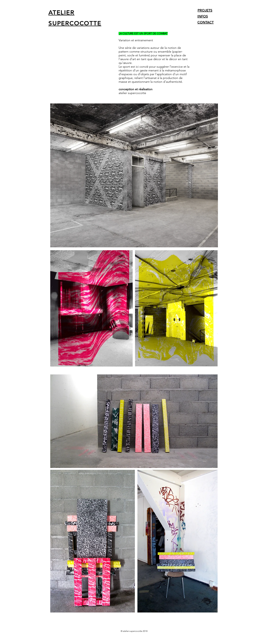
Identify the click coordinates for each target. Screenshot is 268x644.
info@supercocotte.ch (65, 640)
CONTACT (206, 22)
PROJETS (205, 10)
